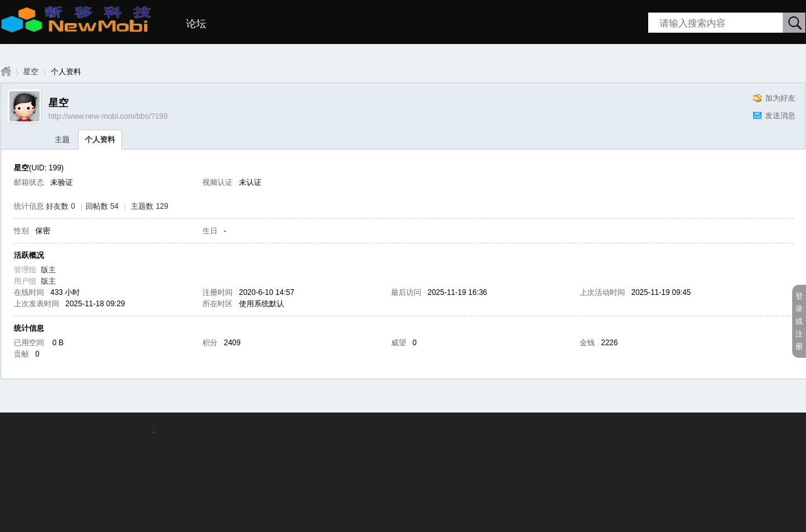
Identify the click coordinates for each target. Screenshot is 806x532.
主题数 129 (149, 206)
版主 (48, 270)
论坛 (196, 24)
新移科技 (6, 72)
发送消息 (780, 116)
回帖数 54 (102, 206)
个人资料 (100, 140)
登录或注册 (799, 321)
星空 (31, 72)
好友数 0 (60, 206)
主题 (62, 140)
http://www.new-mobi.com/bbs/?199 (108, 116)
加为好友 (780, 98)
